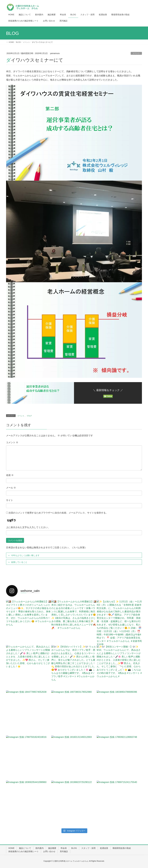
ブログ (29, 416)
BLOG (74, 848)
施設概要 (52, 848)
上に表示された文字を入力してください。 (28, 527)
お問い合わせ (49, 851)
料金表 (64, 848)
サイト (10, 500)
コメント (12, 442)
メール (11, 488)
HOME (11, 848)
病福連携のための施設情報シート (24, 851)
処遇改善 (104, 848)
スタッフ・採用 (88, 848)
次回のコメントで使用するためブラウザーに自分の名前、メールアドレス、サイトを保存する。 (58, 513)
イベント (136, 53)
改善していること (19, 562)
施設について (25, 848)
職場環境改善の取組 (122, 848)
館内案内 (40, 848)
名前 (10, 475)
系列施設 (64, 851)
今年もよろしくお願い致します (25, 555)
